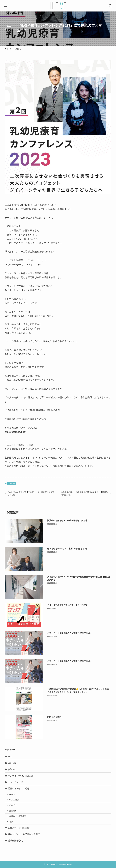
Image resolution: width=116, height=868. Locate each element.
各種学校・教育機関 (18, 816)
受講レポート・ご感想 (19, 788)
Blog (10, 757)
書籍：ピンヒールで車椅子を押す (24, 834)
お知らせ (12, 484)
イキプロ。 (14, 805)
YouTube (12, 763)
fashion (12, 794)
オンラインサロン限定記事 (21, 776)
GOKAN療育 (14, 800)
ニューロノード (15, 782)
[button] (110, 6)
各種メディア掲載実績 (19, 828)
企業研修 (13, 811)
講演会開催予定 (15, 840)
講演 (11, 822)
